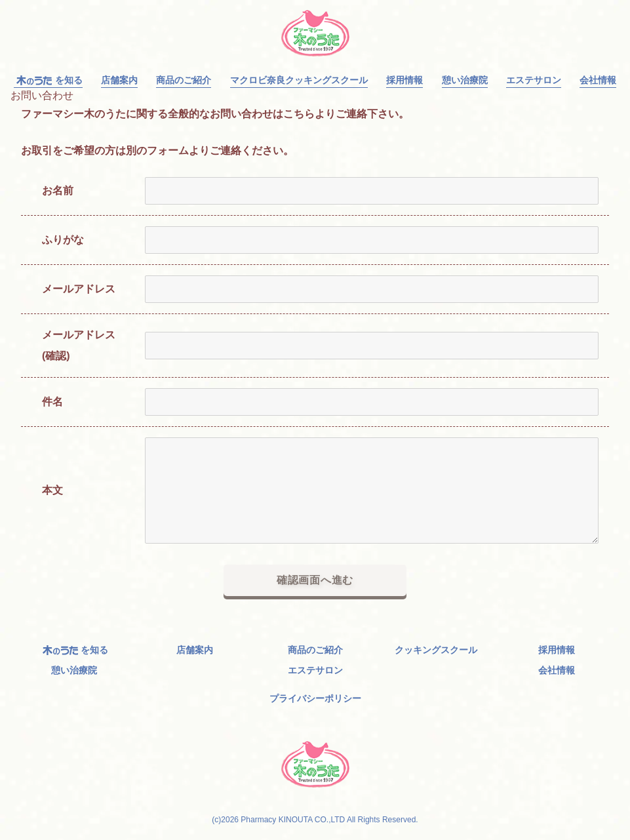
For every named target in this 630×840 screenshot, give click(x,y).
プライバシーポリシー (315, 698)
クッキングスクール (436, 650)
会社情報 (598, 80)
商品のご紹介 (184, 80)
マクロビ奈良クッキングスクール (299, 80)
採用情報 (404, 80)
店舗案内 (119, 80)
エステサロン (534, 80)
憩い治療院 (465, 80)
